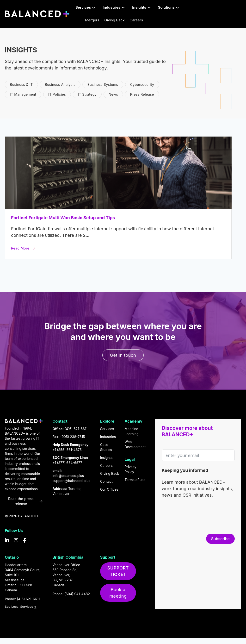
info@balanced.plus (68, 476)
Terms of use (135, 480)
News (113, 94)
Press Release (142, 94)
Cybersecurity (142, 84)
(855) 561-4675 (69, 450)
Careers (136, 20)
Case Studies (106, 447)
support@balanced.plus (71, 481)
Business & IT (21, 84)
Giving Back (114, 20)
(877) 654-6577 (70, 463)
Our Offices (109, 489)
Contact (106, 481)
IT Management (23, 94)
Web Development (135, 444)
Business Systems (103, 84)
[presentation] (198, 519)
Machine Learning (132, 431)
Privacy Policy (131, 469)
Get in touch (123, 355)
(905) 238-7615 (73, 437)
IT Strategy (87, 94)
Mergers (92, 20)
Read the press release (25, 501)
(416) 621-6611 (76, 429)
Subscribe (220, 539)
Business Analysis (60, 84)
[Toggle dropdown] (94, 8)
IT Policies (57, 94)
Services (107, 429)
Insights (106, 458)
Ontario (12, 557)
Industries (108, 437)
